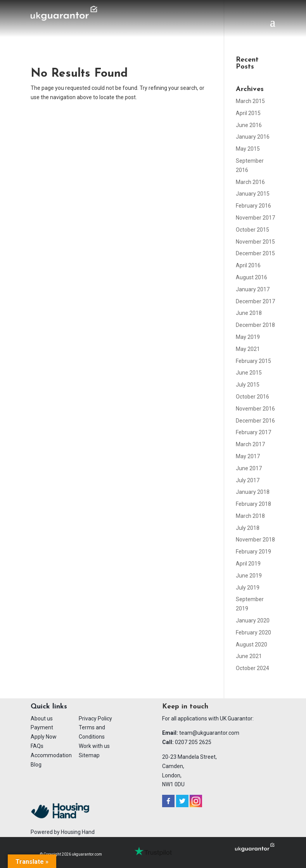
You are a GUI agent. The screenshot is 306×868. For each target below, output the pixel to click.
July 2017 (248, 480)
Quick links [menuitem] (49, 707)
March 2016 (250, 182)
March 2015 (250, 101)
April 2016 (248, 265)
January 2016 (253, 137)
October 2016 (252, 397)
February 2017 (253, 432)
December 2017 (255, 301)
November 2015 (255, 242)
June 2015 (249, 373)
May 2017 (248, 456)
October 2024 (252, 668)
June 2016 (249, 125)
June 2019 (249, 576)
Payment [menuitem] (42, 727)
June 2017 (249, 468)
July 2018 (248, 528)
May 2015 (248, 149)
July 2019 (248, 588)
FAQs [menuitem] (37, 746)
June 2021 (249, 656)
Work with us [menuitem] (94, 746)
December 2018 (255, 325)
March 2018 (250, 516)
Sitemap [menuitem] (89, 755)
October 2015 (252, 230)
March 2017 (250, 444)
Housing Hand (78, 832)
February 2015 (253, 361)
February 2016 (253, 206)
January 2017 (253, 289)
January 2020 (253, 620)
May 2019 (248, 337)
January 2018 (253, 492)
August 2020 (252, 645)
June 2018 (249, 313)
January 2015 (253, 194)
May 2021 (248, 349)
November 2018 (255, 540)
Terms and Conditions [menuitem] (92, 732)
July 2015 (248, 385)
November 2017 (255, 218)
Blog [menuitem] (36, 765)
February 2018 (253, 504)
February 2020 (253, 633)
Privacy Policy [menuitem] (95, 718)
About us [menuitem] (42, 718)
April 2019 (248, 564)
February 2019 (253, 552)
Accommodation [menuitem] (51, 755)
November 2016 (255, 409)
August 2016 (252, 277)
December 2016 (255, 421)
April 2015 (248, 113)
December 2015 (255, 253)
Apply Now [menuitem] (44, 737)
